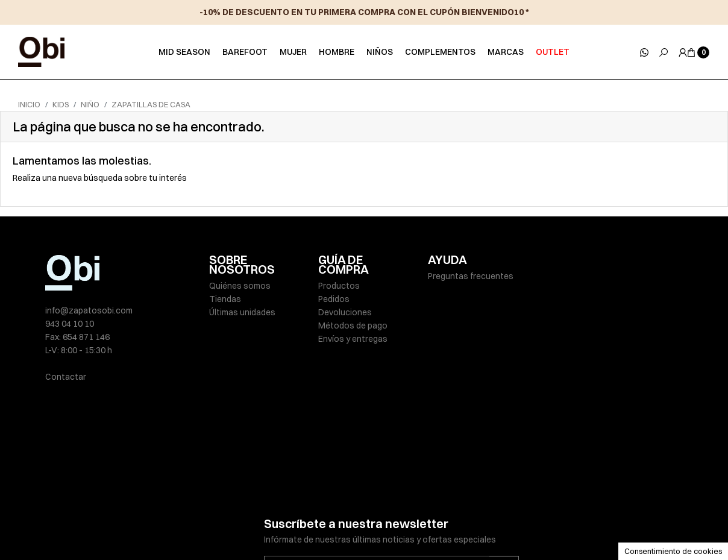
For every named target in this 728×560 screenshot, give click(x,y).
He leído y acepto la (358, 489)
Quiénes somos (240, 286)
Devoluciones (345, 312)
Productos (339, 286)
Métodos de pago (353, 326)
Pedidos (334, 299)
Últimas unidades (242, 312)
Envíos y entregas (353, 339)
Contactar (66, 377)
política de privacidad (397, 489)
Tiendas (225, 299)
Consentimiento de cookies (673, 551)
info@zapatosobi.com (89, 310)
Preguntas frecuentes (471, 276)
